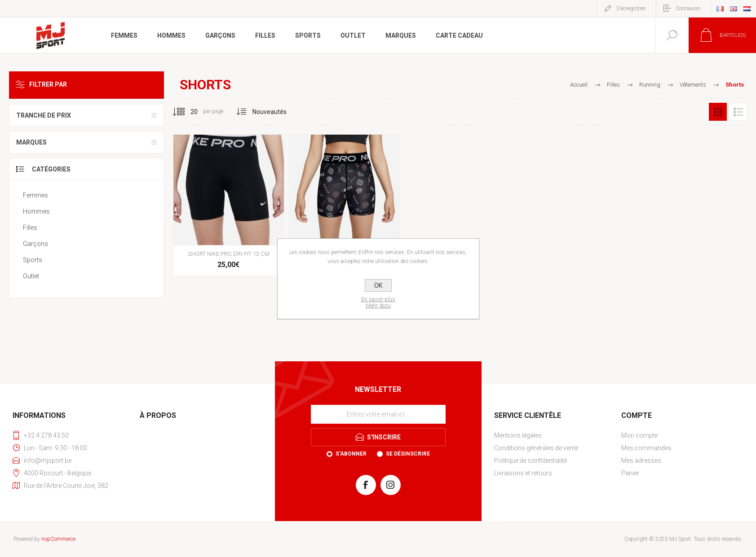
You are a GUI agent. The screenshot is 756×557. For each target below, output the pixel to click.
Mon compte (639, 435)
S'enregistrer (631, 9)
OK (378, 285)
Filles (30, 228)
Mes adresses (641, 461)
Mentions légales (518, 435)
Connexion (688, 9)
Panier (630, 473)
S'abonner (351, 454)
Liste (738, 112)
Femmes (35, 195)
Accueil (579, 85)
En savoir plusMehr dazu (378, 303)
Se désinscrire (408, 454)
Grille (718, 112)
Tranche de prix (44, 115)
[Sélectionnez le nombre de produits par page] (187, 112)
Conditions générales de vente (536, 448)
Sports (33, 260)
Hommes (36, 211)
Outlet (31, 276)
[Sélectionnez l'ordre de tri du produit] (270, 112)
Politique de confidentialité (531, 461)
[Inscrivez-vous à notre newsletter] (378, 414)
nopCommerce (58, 539)
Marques (31, 142)
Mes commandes (646, 448)
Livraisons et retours (523, 473)
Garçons (35, 244)
